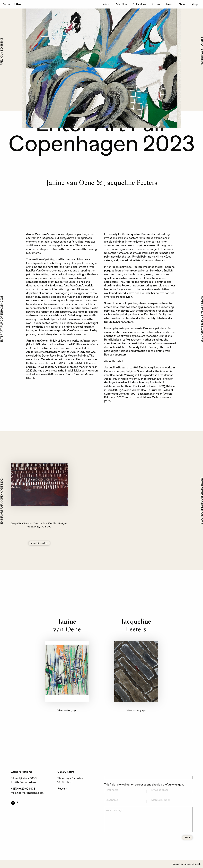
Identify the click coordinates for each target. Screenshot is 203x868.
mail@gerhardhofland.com (27, 793)
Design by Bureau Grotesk (186, 864)
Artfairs (156, 4)
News (169, 4)
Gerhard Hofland (12, 4)
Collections (139, 4)
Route (61, 789)
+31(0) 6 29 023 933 (23, 789)
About (182, 4)
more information (39, 543)
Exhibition (121, 4)
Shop (195, 4)
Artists (106, 4)
